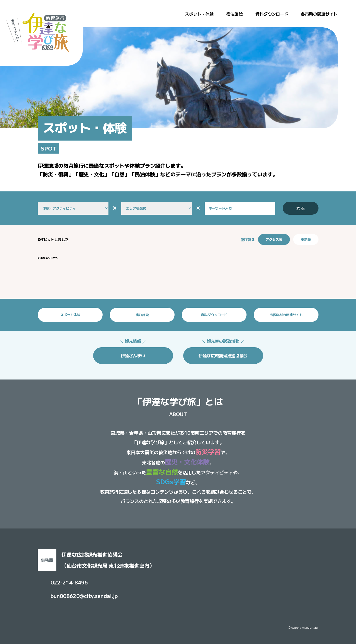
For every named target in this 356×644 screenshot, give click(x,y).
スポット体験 (70, 315)
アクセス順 (274, 239)
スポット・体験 (199, 14)
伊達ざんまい (133, 355)
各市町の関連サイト (319, 14)
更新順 (306, 239)
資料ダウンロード (272, 14)
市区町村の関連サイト (286, 315)
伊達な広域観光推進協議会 (223, 355)
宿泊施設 (235, 14)
